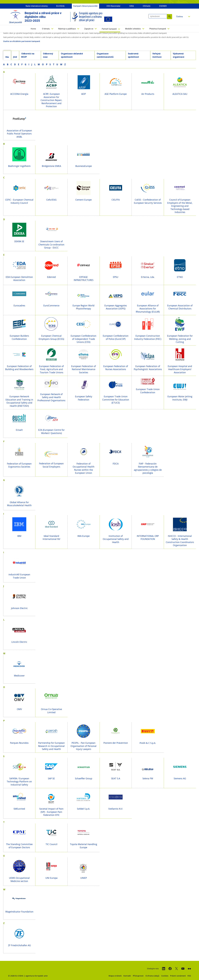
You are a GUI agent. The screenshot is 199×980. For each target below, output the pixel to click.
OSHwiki (147, 6)
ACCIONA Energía (19, 94)
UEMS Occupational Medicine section (19, 879)
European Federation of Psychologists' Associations (148, 368)
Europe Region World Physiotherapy (84, 307)
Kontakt (127, 976)
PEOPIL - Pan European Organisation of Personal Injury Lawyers (84, 746)
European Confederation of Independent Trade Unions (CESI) (84, 339)
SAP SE (51, 778)
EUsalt (19, 430)
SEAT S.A (116, 778)
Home (33, 29)
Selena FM (148, 778)
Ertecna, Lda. (148, 277)
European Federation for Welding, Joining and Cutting (180, 339)
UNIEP (84, 878)
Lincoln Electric (19, 642)
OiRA (132, 6)
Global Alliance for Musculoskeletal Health (19, 504)
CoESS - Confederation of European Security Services (148, 201)
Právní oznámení (178, 976)
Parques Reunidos (19, 743)
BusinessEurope (84, 166)
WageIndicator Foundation (19, 912)
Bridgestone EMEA (51, 166)
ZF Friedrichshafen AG (19, 945)
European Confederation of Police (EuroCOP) (116, 337)
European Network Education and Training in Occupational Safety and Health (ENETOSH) (19, 401)
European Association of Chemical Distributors (180, 307)
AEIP (84, 94)
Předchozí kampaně (158, 29)
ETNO (180, 277)
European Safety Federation (84, 398)
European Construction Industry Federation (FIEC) (148, 337)
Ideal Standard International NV (51, 538)
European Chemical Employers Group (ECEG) (51, 337)
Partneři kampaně (109, 29)
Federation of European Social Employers (51, 465)
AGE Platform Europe (116, 94)
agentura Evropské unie (37, 976)
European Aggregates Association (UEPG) (116, 307)
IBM (19, 536)
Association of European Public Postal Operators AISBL (19, 134)
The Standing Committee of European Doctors (19, 846)
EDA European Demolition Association (19, 279)
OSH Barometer (113, 6)
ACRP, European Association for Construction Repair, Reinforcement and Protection (51, 100)
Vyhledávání (170, 17)
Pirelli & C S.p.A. (148, 743)
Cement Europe (84, 200)
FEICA (116, 464)
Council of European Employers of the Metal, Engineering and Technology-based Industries (180, 206)
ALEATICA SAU (180, 94)
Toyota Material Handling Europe (84, 846)
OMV (19, 709)
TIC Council (51, 844)
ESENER (163, 6)
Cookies (165, 976)
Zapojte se (89, 29)
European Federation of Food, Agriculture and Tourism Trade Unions (51, 369)
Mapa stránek (115, 976)
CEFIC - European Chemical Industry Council (19, 201)
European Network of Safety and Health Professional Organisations (51, 397)
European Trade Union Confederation (148, 391)
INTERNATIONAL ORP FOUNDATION (148, 538)
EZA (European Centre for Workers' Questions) (51, 431)
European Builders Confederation (19, 337)
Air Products (148, 94)
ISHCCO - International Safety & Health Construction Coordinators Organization (180, 541)
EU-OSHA (60, 6)
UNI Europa (51, 878)
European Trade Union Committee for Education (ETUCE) (116, 400)
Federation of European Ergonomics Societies (19, 465)
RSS (189, 976)
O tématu (46, 29)
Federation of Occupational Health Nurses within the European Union (84, 468)
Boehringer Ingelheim (19, 166)
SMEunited (19, 809)
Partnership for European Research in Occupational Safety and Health (51, 746)
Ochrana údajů (152, 976)
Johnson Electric (19, 608)
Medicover (19, 676)
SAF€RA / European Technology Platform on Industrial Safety (19, 782)
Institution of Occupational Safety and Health (116, 539)
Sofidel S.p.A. (84, 809)
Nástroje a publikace (67, 29)
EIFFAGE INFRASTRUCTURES (84, 279)
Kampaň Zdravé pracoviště (85, 6)
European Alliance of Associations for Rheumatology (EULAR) (148, 309)
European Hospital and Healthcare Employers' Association (180, 369)
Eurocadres (19, 305)
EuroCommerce (51, 305)
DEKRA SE (19, 241)
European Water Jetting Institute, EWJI (180, 398)
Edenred (51, 277)
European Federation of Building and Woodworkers (19, 368)
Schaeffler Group (84, 778)
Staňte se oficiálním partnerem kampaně (22, 41)
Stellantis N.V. (116, 809)
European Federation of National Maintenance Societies (84, 369)
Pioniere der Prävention (116, 743)
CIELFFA (116, 200)
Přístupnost (138, 976)
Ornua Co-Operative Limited (51, 711)
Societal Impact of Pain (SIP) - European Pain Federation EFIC (51, 812)
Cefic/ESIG (51, 200)
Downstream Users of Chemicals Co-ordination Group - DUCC (51, 244)
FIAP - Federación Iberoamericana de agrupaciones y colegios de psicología (148, 468)
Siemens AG (180, 778)
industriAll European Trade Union (19, 576)
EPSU (116, 277)
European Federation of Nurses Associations (116, 368)
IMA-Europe (84, 536)
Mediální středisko (133, 29)
